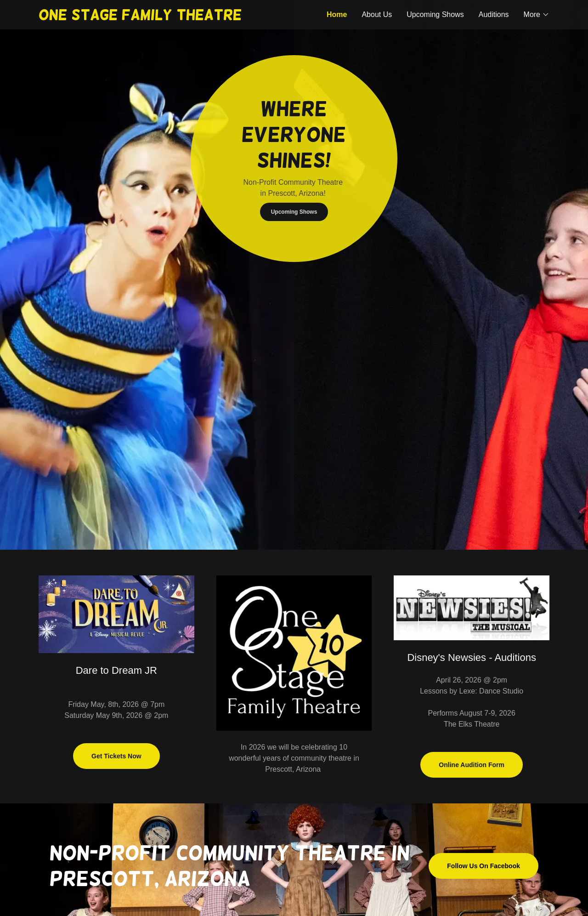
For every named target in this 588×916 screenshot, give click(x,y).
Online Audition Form (472, 765)
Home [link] (337, 14)
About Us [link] (377, 14)
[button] (537, 15)
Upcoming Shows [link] (435, 14)
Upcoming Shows (294, 212)
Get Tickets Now (116, 756)
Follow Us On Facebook (483, 866)
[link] (166, 17)
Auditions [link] (494, 14)
